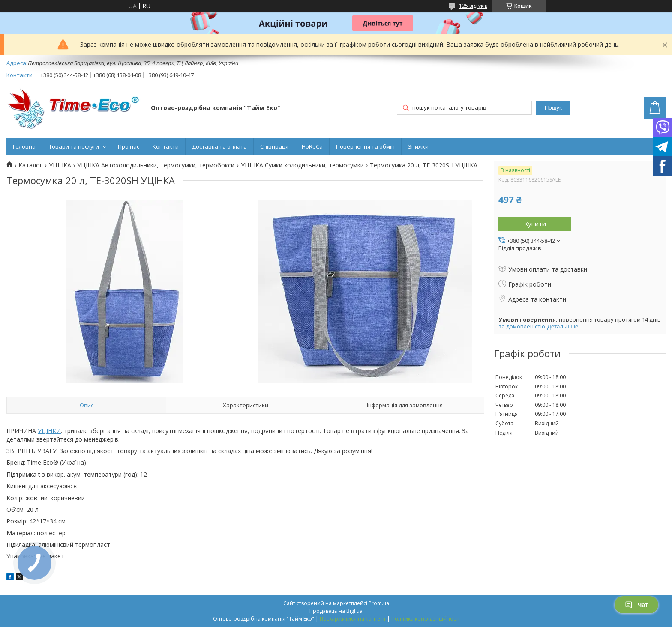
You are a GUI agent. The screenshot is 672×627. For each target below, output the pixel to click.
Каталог (30, 165)
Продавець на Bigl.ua (336, 611)
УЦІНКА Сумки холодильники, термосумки (302, 165)
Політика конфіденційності (425, 619)
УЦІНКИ (49, 431)
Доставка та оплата (219, 146)
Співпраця (274, 146)
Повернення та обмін (365, 146)
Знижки (418, 146)
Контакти (166, 146)
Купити (535, 224)
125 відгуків (473, 6)
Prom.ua (379, 603)
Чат (636, 605)
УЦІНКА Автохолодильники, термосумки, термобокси (156, 165)
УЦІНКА (60, 165)
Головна (24, 146)
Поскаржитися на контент (353, 619)
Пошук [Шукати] (553, 108)
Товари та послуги (74, 146)
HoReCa (312, 146)
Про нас (129, 146)
